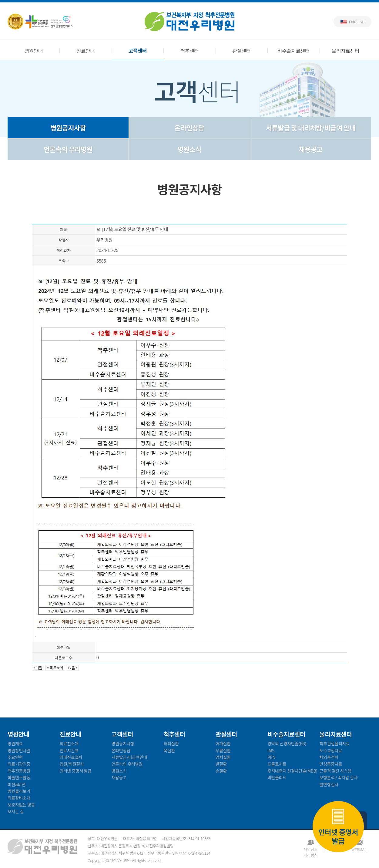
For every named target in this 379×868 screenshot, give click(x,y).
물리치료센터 (345, 51)
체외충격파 (329, 757)
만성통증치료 (331, 764)
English (357, 22)
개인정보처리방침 (310, 849)
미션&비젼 (17, 784)
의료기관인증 (19, 764)
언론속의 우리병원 (68, 149)
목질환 (169, 750)
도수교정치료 (331, 750)
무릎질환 (223, 750)
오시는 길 (16, 811)
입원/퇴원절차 (72, 764)
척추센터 (190, 51)
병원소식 (189, 149)
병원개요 (15, 744)
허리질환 (171, 744)
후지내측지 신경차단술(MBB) (292, 771)
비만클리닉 (277, 777)
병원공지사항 (68, 128)
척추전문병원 (19, 771)
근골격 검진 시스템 (335, 771)
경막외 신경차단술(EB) (287, 744)
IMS (271, 750)
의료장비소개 (19, 798)
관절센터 (241, 51)
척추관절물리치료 (335, 744)
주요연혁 (15, 757)
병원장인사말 (19, 750)
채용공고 (310, 149)
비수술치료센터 (293, 51)
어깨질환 (223, 744)
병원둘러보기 (19, 791)
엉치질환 (223, 757)
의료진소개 (69, 744)
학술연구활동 (19, 777)
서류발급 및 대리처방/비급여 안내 (311, 128)
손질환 (221, 771)
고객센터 (138, 50)
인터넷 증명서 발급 (338, 827)
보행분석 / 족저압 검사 (339, 777)
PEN (271, 757)
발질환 (221, 764)
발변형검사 (329, 784)
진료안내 (86, 51)
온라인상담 (190, 128)
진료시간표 (69, 750)
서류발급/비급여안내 (129, 757)
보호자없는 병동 (21, 805)
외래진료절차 (71, 757)
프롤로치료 (277, 764)
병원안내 (34, 51)
